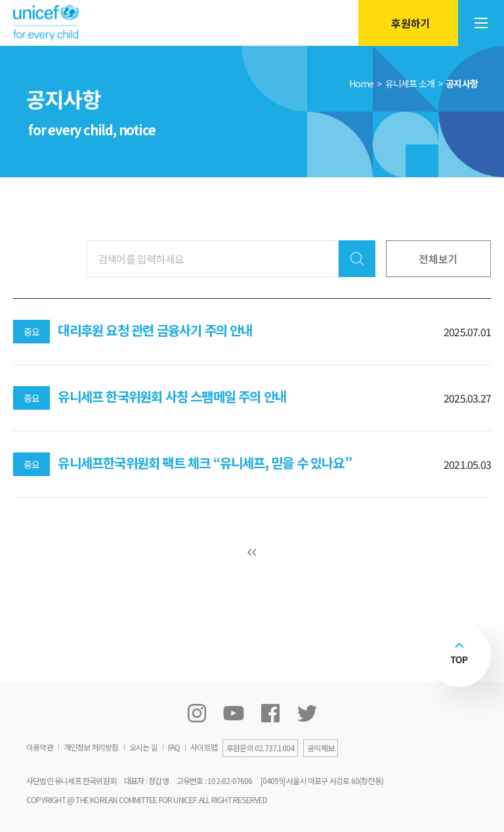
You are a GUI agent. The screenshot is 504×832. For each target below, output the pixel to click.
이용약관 (40, 747)
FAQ (174, 747)
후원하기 (406, 23)
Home (362, 83)
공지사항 (462, 83)
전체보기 (438, 259)
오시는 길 (143, 747)
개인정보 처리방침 (91, 747)
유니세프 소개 (410, 83)
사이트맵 (204, 747)
